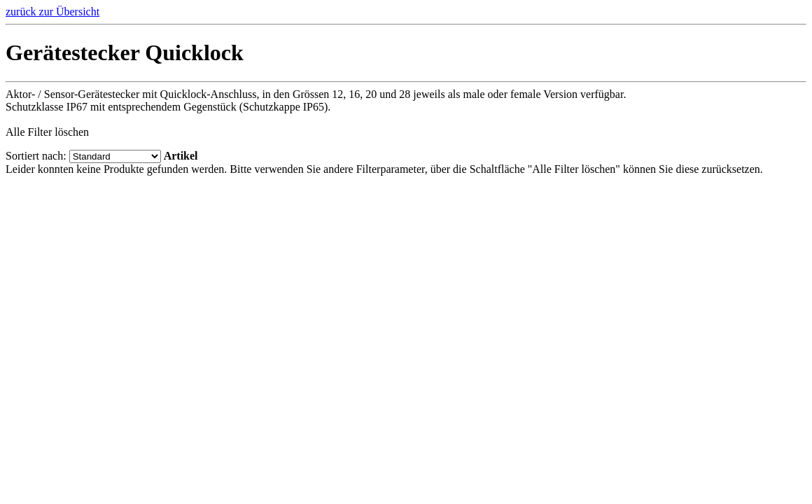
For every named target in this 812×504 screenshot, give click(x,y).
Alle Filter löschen (47, 132)
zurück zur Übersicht (52, 12)
